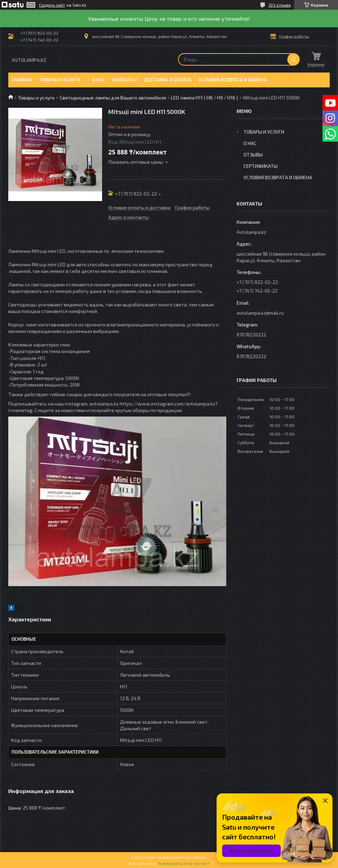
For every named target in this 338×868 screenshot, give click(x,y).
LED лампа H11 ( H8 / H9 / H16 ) (204, 98)
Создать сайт (52, 5)
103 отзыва (280, 5)
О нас (99, 80)
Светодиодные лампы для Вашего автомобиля (113, 98)
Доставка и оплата (168, 80)
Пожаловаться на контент (183, 863)
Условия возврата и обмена (233, 80)
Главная (22, 80)
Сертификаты (261, 166)
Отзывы (253, 155)
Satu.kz (199, 857)
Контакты (125, 80)
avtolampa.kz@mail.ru (260, 313)
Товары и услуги (60, 80)
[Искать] (294, 59)
